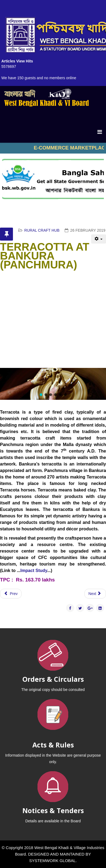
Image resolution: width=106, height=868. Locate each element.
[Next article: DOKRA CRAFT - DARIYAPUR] (95, 594)
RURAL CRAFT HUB (42, 230)
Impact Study (34, 571)
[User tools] (99, 239)
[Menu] (100, 132)
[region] (53, 384)
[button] (41, 395)
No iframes (53, 148)
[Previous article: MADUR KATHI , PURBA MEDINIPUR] (11, 594)
